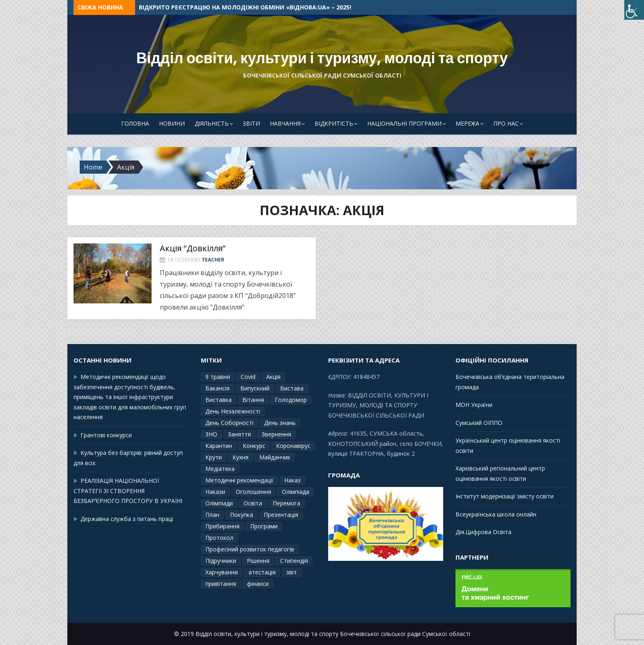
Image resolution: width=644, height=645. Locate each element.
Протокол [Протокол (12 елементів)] (219, 538)
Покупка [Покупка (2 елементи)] (241, 515)
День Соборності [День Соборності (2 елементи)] (229, 423)
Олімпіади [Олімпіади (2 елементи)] (219, 503)
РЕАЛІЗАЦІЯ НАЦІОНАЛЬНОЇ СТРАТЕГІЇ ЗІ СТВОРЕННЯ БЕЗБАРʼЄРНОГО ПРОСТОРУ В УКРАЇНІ (128, 491)
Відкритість (334, 123)
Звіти (251, 123)
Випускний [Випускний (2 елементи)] (255, 388)
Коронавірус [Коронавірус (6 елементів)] (293, 446)
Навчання (285, 123)
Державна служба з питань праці (127, 519)
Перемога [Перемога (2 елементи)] (286, 503)
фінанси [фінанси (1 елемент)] (258, 584)
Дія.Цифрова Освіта (483, 532)
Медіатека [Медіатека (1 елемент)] (220, 469)
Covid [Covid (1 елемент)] (248, 377)
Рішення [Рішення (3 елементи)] (258, 561)
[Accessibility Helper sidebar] (634, 10)
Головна (135, 123)
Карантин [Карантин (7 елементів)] (219, 446)
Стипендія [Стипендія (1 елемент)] (294, 561)
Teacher (213, 260)
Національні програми (404, 123)
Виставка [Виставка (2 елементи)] (218, 400)
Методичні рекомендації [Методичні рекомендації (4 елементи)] (239, 480)
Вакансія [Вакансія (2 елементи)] (217, 388)
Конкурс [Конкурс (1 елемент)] (254, 446)
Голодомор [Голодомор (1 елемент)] (291, 400)
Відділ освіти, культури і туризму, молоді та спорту (322, 58)
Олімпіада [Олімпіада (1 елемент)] (296, 492)
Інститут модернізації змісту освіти (505, 496)
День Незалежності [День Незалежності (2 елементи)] (233, 411)
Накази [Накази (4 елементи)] (215, 492)
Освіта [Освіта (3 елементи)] (253, 503)
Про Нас (506, 123)
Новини (172, 123)
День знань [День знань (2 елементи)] (280, 423)
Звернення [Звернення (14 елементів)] (276, 434)
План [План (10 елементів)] (212, 515)
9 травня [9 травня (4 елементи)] (218, 377)
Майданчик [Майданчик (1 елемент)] (275, 457)
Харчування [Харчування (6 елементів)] (222, 572)
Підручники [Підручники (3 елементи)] (221, 561)
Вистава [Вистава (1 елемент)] (292, 388)
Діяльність (212, 123)
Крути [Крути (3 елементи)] (214, 457)
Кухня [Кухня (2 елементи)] (240, 457)
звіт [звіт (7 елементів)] (292, 572)
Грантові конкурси (106, 435)
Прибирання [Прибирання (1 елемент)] (222, 526)
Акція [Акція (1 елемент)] (273, 377)
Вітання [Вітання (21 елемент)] (253, 400)
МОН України (474, 405)
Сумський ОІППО (479, 423)
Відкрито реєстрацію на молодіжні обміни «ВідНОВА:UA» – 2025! (245, 7)
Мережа (467, 123)
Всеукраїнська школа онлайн (496, 514)
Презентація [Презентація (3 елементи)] (281, 515)
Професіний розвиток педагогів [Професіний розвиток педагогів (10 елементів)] (250, 549)
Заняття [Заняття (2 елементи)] (239, 434)
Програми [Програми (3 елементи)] (264, 526)
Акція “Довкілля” (193, 248)
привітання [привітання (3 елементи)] (221, 584)
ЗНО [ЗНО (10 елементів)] (211, 434)
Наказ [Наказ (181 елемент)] (292, 480)
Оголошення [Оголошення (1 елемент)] (253, 492)
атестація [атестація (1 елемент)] (262, 572)
